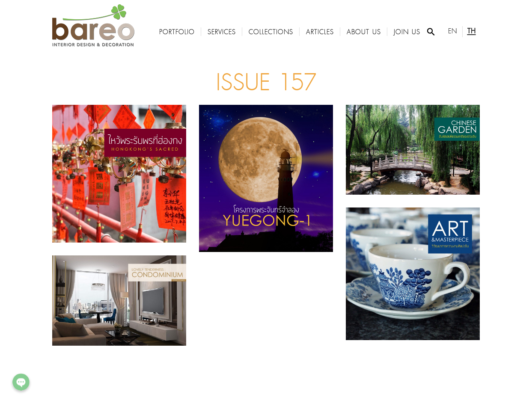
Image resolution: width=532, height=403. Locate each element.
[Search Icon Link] (431, 32)
